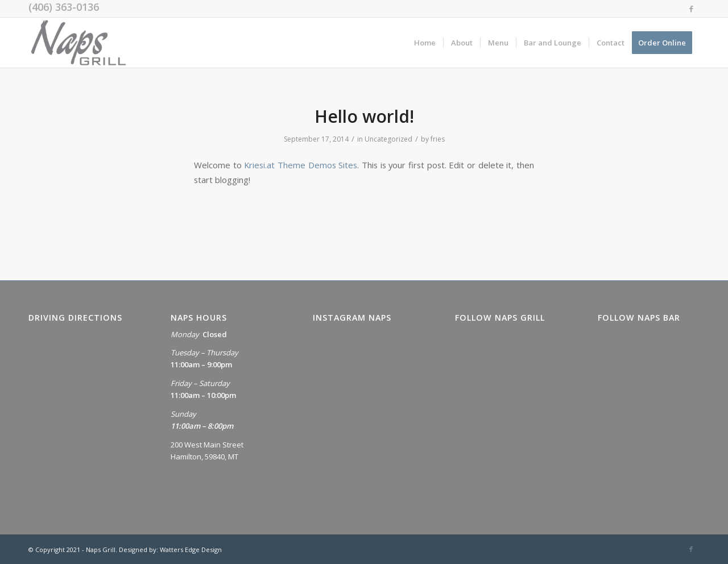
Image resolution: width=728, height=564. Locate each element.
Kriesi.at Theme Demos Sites (301, 165)
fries (438, 139)
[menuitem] (425, 43)
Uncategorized (388, 139)
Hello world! (364, 116)
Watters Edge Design (191, 550)
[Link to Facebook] (691, 9)
